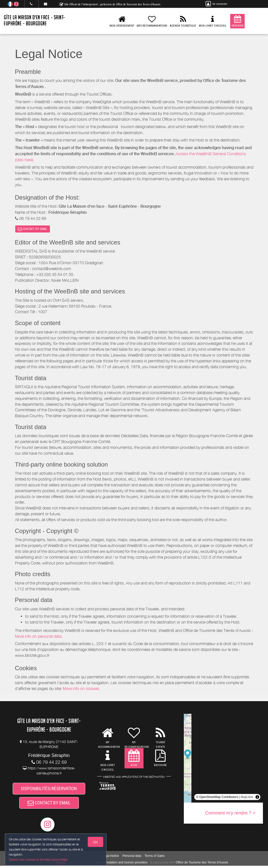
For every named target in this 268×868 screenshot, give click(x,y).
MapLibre (247, 798)
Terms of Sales (155, 858)
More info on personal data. (39, 637)
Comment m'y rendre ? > (230, 814)
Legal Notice (111, 858)
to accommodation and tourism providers (120, 864)
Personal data (132, 858)
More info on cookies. (82, 689)
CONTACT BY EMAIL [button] (33, 229)
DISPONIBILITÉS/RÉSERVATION (49, 790)
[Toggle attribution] (257, 798)
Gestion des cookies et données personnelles (39, 860)
